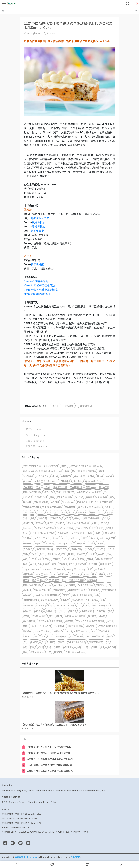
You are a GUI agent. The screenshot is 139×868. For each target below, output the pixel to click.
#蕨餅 (26, 554)
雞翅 (25, 647)
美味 (94, 574)
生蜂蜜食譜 (80, 616)
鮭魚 (49, 647)
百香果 (52, 641)
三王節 (101, 554)
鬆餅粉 (102, 471)
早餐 (113, 538)
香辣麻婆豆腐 (82, 621)
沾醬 (46, 574)
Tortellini (96, 507)
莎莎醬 (89, 497)
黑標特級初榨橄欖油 (79, 466)
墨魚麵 (109, 476)
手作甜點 (89, 533)
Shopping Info (35, 802)
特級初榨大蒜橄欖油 (44, 528)
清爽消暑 (103, 631)
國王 (109, 554)
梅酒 (105, 497)
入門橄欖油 (91, 471)
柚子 (32, 533)
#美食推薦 (80, 543)
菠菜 (36, 502)
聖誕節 (62, 564)
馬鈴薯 (57, 647)
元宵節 (74, 559)
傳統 (47, 564)
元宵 (65, 559)
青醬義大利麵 (86, 595)
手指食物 (78, 476)
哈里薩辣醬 (70, 585)
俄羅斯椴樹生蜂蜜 (91, 518)
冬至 (32, 518)
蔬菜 (87, 605)
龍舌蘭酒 (34, 641)
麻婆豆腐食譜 (98, 621)
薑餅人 (72, 564)
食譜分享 (38, 543)
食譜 (54, 564)
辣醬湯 (26, 616)
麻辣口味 (27, 590)
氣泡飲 (47, 631)
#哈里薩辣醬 (65, 481)
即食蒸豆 (101, 610)
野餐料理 (95, 590)
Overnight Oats (65, 543)
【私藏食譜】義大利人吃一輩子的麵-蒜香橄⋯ (48, 747)
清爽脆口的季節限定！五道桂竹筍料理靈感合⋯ (48, 771)
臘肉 (25, 652)
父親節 (52, 533)
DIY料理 (27, 497)
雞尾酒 (110, 636)
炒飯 (40, 626)
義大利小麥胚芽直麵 (53, 471)
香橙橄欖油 (39, 227)
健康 (53, 574)
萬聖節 (70, 523)
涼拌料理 (65, 600)
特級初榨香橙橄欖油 (32, 492)
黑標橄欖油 (39, 222)
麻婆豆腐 (69, 621)
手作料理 (42, 533)
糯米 (102, 647)
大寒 (63, 512)
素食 (48, 538)
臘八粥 (72, 512)
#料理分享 (28, 548)
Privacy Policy (21, 790)
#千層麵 (89, 548)
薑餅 (110, 564)
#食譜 (109, 528)
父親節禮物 (76, 533)
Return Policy (50, 802)
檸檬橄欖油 (104, 605)
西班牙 (71, 554)
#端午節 (111, 548)
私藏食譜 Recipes (35, 441)
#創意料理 (74, 538)
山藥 (25, 512)
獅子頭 (41, 647)
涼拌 (103, 600)
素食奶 (43, 580)
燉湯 (110, 610)
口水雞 (71, 605)
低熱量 (92, 512)
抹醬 (81, 626)
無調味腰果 (54, 580)
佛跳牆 (110, 512)
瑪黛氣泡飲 (58, 631)
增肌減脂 (100, 585)
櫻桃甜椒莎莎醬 (60, 487)
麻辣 (25, 626)
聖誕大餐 (27, 610)
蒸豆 (94, 605)
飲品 (64, 580)
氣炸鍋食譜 (57, 621)
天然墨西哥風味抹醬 (106, 626)
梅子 (97, 497)
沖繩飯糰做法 (74, 590)
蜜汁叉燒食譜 (29, 621)
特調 (75, 631)
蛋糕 (98, 533)
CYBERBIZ (76, 857)
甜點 (98, 559)
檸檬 (44, 641)
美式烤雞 (99, 569)
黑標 (71, 636)
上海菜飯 (112, 647)
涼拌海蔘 (76, 600)
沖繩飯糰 (46, 590)
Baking (70, 569)
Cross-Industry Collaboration (68, 790)
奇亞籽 (68, 652)
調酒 (25, 641)
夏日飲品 (27, 631)
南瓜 (49, 512)
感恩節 (105, 518)
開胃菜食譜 (55, 595)
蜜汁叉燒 (92, 616)
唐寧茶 (104, 523)
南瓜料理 (75, 574)
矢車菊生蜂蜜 (83, 523)
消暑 (51, 636)
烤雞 (90, 569)
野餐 (86, 590)
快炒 (51, 616)
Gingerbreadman (31, 569)
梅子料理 (79, 497)
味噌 (109, 585)
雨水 (44, 507)
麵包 (63, 554)
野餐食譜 (27, 595)
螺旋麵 (98, 492)
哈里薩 (50, 523)
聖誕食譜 (38, 610)
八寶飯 (94, 647)
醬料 (52, 605)
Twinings (28, 528)
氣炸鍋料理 (43, 621)
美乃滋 (80, 636)
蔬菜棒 (86, 574)
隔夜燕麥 (104, 538)
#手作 (91, 543)
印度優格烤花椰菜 (31, 507)
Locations (47, 790)
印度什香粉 (94, 502)
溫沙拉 (41, 512)
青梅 (112, 497)
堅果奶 (26, 580)
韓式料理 (27, 502)
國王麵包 (81, 554)
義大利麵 (90, 476)
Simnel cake (86, 406)
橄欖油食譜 (28, 574)
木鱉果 (62, 610)
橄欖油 (90, 559)
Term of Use (35, 790)
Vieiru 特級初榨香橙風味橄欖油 (42, 290)
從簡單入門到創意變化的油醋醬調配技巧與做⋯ (48, 759)
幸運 (25, 559)
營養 (101, 528)
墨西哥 (48, 626)
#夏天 (84, 538)
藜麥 (67, 471)
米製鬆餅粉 (28, 476)
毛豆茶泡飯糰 (56, 507)
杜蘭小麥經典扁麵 (50, 466)
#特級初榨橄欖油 (31, 466)
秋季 (108, 574)
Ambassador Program (94, 790)
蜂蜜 (32, 647)
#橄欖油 (61, 497)
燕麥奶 (56, 538)
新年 (42, 652)
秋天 (101, 574)
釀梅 (70, 497)
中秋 (94, 528)
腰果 (34, 580)
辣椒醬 (35, 616)
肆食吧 (95, 523)
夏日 (44, 636)
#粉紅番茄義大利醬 (32, 471)
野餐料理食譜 (108, 590)
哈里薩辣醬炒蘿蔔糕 (76, 641)
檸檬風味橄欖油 (30, 600)
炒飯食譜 (90, 626)
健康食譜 (50, 543)
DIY (108, 641)
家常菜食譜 (41, 605)
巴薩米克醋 (97, 466)
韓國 (25, 564)
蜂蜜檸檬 (58, 652)
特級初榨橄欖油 (76, 580)
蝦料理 (59, 616)
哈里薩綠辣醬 (76, 487)
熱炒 (44, 616)
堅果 (56, 512)
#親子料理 (53, 554)
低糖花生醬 (91, 487)
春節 (82, 559)
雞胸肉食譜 (92, 580)
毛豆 (25, 533)
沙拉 (79, 605)
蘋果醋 (64, 466)
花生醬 (37, 481)
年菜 (42, 600)
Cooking (81, 569)
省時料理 (27, 481)
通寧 (94, 631)
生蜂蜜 (68, 616)
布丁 (64, 538)
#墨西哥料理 (56, 518)
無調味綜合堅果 (40, 218)
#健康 (101, 512)
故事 (47, 559)
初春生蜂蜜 (37, 231)
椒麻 (36, 590)
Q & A (5, 802)
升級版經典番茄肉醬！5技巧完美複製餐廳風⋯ (48, 765)
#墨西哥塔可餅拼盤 (44, 548)
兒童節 (92, 554)
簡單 (38, 574)
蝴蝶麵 (55, 476)
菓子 (32, 564)
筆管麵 (100, 476)
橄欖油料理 (53, 600)
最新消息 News (34, 429)
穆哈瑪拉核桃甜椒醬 (65, 492)
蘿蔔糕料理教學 (96, 641)
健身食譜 (56, 559)
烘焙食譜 (82, 564)
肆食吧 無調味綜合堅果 (37, 294)
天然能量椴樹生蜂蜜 (94, 481)
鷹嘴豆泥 (49, 492)
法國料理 (72, 610)
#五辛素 (100, 543)
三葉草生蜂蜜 (82, 528)
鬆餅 (32, 512)
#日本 (34, 554)
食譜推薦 (27, 543)
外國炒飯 (71, 626)
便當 (38, 487)
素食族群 (38, 538)
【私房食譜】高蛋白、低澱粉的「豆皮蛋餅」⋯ (48, 753)
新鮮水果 (27, 636)
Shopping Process (18, 802)
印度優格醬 (107, 502)
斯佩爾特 (60, 523)
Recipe (60, 569)
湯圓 (25, 518)
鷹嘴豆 (77, 518)
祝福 (32, 559)
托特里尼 (108, 507)
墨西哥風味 (59, 626)
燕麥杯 (93, 538)
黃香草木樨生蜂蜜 (65, 528)
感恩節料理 (28, 523)
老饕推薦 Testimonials (37, 446)
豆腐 (32, 626)
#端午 (42, 554)
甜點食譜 (108, 559)
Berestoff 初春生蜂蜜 (36, 281)
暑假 (36, 636)
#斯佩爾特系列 (40, 497)
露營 (52, 497)
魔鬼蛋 (66, 595)
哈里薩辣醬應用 (87, 610)
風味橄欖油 (68, 647)
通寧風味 (85, 631)
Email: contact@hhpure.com (16, 827)
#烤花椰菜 (100, 548)
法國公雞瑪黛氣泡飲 (95, 636)
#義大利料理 (62, 548)
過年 (40, 564)
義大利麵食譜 (42, 476)
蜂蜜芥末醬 (61, 636)
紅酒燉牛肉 (51, 610)
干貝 (49, 652)
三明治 (67, 518)
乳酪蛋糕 (27, 538)
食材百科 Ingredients (37, 435)
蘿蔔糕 (61, 641)
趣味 (102, 564)
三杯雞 (47, 585)
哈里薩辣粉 (28, 487)
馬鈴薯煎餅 (66, 476)
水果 (68, 631)
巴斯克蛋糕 (108, 533)
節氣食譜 (81, 502)
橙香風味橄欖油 (91, 600)
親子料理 (93, 564)
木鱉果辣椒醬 (40, 595)
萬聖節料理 (63, 574)
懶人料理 (61, 605)
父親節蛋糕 (63, 533)
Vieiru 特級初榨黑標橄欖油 (39, 286)
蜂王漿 (102, 616)
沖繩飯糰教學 (59, 590)
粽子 (106, 492)
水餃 (97, 595)
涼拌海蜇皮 (28, 605)
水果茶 (37, 631)
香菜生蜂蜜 (104, 487)
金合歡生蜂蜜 (50, 481)
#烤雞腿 (40, 523)
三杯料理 (58, 585)
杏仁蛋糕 (69, 406)
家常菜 (110, 621)
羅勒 (74, 595)
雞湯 (79, 647)
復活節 (55, 406)
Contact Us (8, 790)
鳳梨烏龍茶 (70, 507)
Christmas (48, 569)
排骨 (86, 647)
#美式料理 (42, 518)
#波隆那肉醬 (76, 548)
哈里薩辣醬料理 (85, 585)
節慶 (40, 559)
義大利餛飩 (83, 507)
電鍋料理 (82, 512)
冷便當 (47, 487)
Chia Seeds (80, 652)
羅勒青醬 (77, 481)
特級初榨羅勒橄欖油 (32, 585)
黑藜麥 (33, 652)
